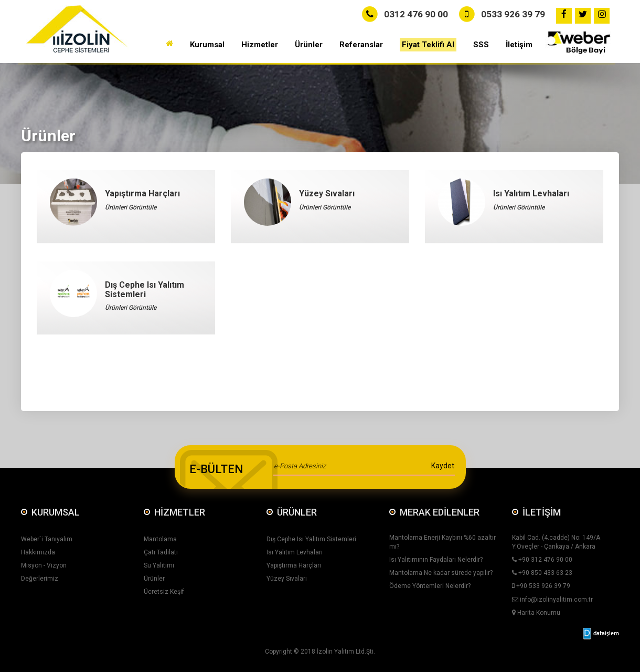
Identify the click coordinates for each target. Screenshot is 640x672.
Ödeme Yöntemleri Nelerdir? (430, 586)
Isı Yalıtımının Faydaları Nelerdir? (436, 560)
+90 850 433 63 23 (542, 573)
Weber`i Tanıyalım (47, 539)
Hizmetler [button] (260, 45)
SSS (481, 45)
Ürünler (154, 579)
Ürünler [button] (309, 45)
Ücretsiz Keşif (164, 592)
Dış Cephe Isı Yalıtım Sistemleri (311, 539)
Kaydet (443, 466)
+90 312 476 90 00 (542, 560)
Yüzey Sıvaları (287, 579)
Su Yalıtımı (159, 565)
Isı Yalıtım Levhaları (295, 552)
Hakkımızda (38, 552)
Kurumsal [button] (207, 45)
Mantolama (160, 539)
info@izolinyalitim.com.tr (552, 600)
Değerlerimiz (40, 579)
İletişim (519, 45)
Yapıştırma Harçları (294, 565)
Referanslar (361, 45)
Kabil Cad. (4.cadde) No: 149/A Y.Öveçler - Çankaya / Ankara (556, 542)
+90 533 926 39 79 (541, 586)
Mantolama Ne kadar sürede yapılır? (441, 573)
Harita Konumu (536, 613)
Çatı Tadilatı (161, 552)
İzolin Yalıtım (335, 652)
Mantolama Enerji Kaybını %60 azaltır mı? (442, 542)
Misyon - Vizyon (44, 565)
